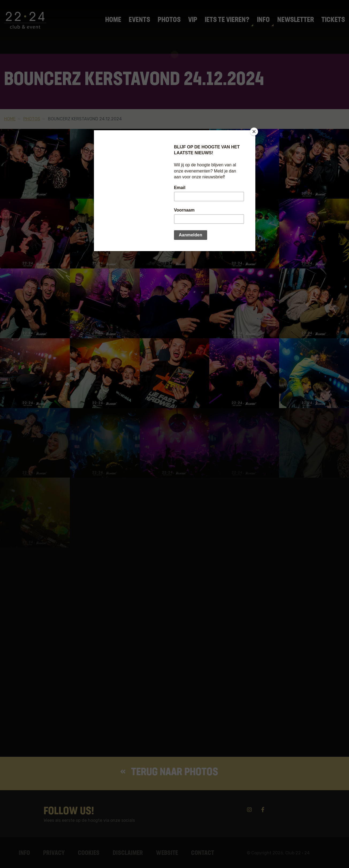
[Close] (254, 132)
